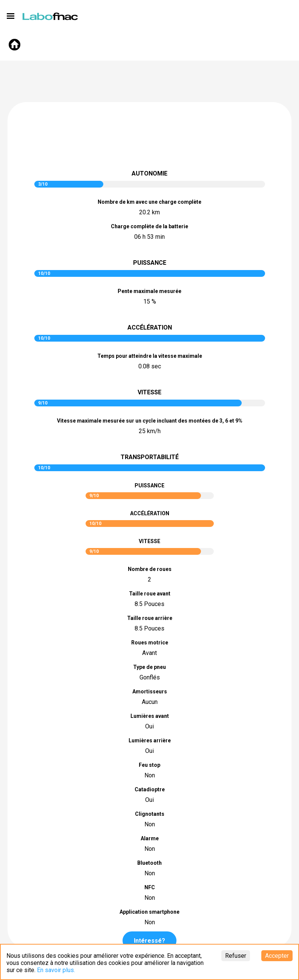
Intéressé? (149, 941)
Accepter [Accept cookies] (277, 956)
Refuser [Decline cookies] (236, 956)
